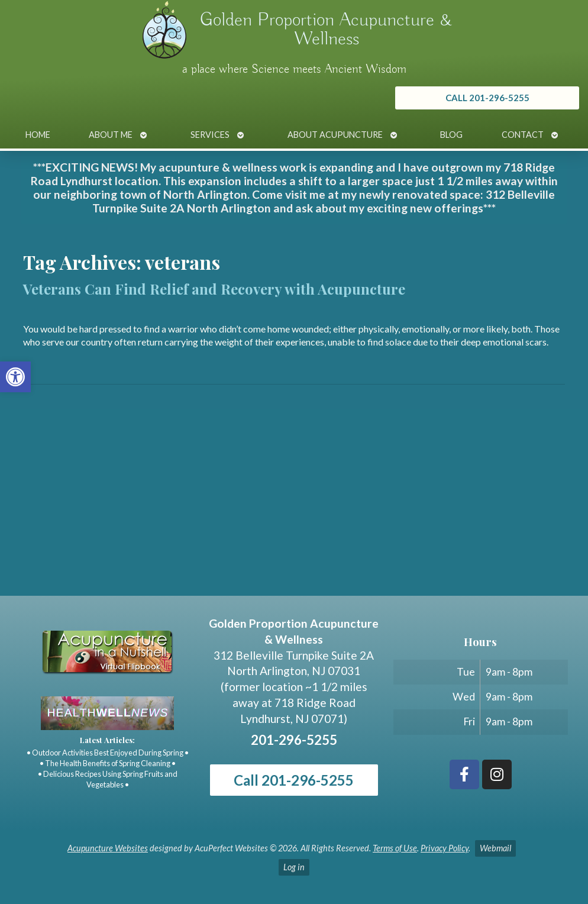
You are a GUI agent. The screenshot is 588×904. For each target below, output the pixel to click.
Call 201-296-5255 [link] (294, 780)
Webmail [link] (495, 848)
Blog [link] (451, 135)
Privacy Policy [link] (445, 848)
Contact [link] (523, 135)
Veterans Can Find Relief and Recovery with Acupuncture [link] (214, 289)
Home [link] (38, 135)
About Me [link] (111, 135)
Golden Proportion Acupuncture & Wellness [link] (326, 30)
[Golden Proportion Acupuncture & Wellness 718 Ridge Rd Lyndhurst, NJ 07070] (294, 507)
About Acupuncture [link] (335, 135)
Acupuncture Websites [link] (108, 848)
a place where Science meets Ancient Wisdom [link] (294, 69)
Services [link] (210, 135)
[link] (15, 377)
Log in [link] (294, 867)
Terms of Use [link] (395, 848)
